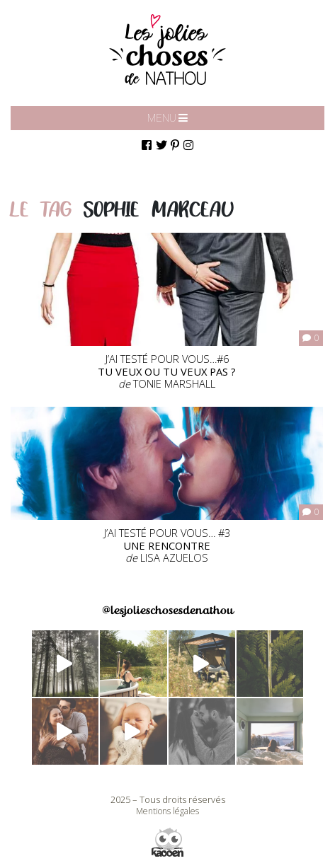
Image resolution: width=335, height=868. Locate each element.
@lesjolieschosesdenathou (167, 610)
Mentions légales (167, 811)
